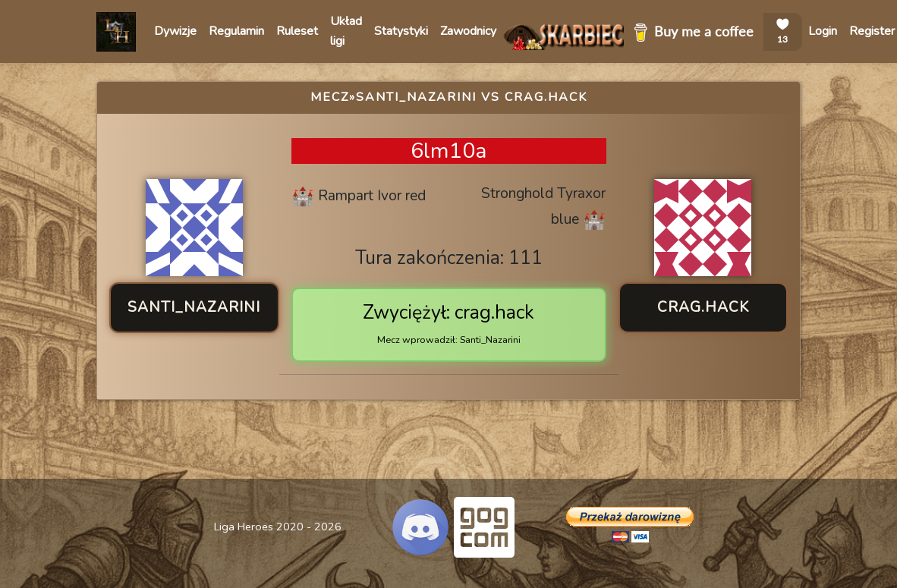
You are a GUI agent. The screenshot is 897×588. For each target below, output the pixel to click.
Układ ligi (346, 31)
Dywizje (175, 31)
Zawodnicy (468, 31)
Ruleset (297, 31)
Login (823, 31)
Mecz (330, 97)
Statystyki (401, 31)
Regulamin (236, 31)
